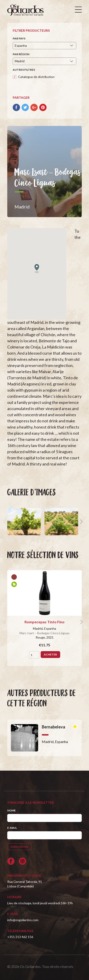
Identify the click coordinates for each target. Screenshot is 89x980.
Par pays (19, 38)
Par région (21, 54)
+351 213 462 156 (20, 937)
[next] (81, 522)
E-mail (12, 828)
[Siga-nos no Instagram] (22, 861)
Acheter (50, 654)
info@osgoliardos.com (23, 920)
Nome (11, 810)
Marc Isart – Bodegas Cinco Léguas (44, 633)
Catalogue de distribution (36, 77)
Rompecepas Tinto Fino (44, 622)
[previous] (5, 522)
